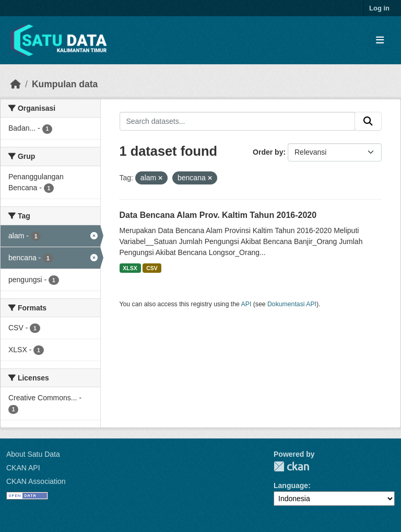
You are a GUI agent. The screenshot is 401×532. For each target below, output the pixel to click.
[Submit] (368, 121)
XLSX (130, 268)
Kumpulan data (65, 84)
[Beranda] (16, 84)
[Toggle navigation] (380, 41)
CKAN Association (36, 481)
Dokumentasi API (292, 304)
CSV (152, 268)
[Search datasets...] (238, 121)
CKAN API (23, 468)
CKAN (291, 466)
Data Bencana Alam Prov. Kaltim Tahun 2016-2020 (218, 215)
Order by (268, 152)
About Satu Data (33, 454)
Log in (379, 8)
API (246, 304)
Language (291, 485)
